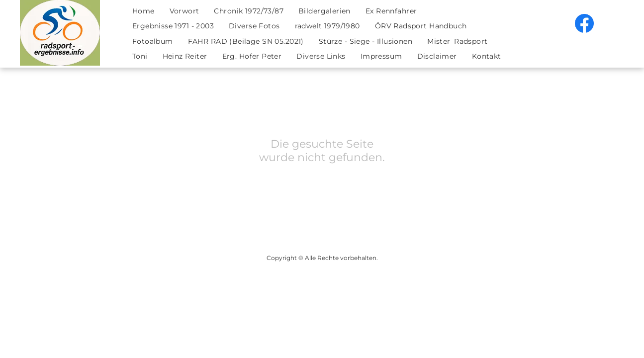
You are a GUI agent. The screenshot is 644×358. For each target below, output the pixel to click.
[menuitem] (143, 11)
